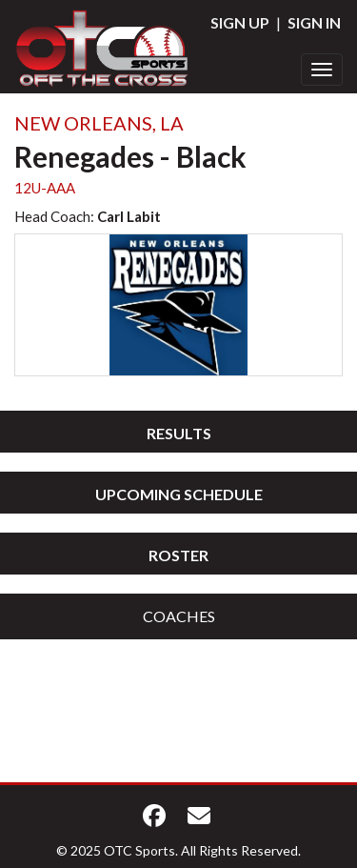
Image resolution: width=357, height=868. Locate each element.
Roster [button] (178, 555)
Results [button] (179, 433)
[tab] (178, 432)
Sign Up (240, 22)
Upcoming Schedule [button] (179, 494)
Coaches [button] (179, 616)
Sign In (314, 22)
